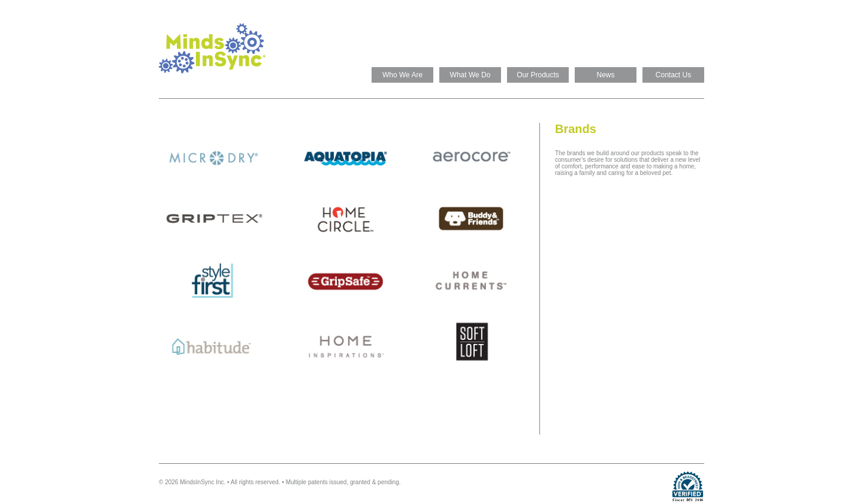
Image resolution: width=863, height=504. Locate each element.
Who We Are (402, 75)
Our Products (538, 75)
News (605, 75)
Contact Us (673, 75)
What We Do (470, 75)
